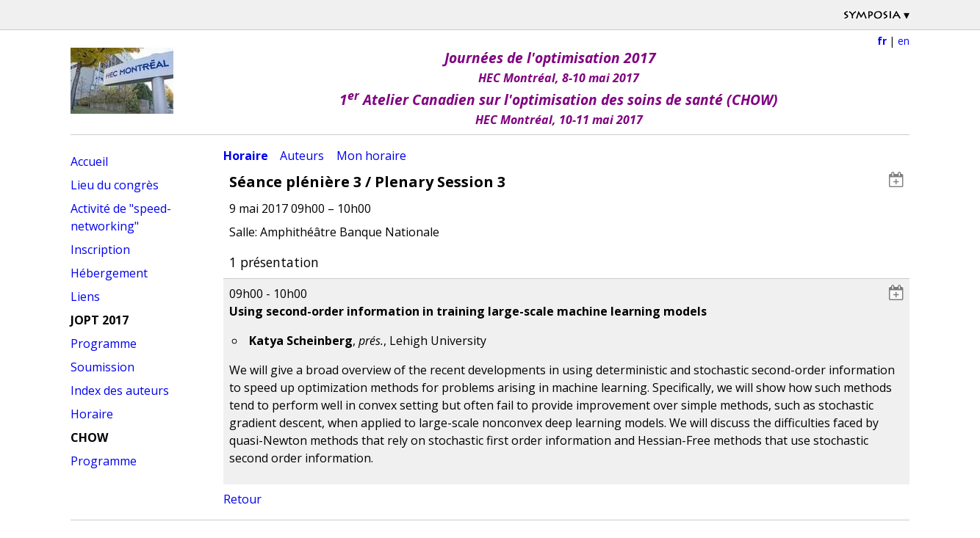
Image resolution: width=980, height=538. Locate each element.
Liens (85, 297)
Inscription (100, 250)
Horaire (92, 414)
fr (882, 41)
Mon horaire (371, 156)
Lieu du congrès (115, 185)
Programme (104, 343)
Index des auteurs (120, 390)
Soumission (102, 367)
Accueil (89, 161)
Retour (242, 499)
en (904, 41)
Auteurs (302, 156)
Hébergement (109, 273)
